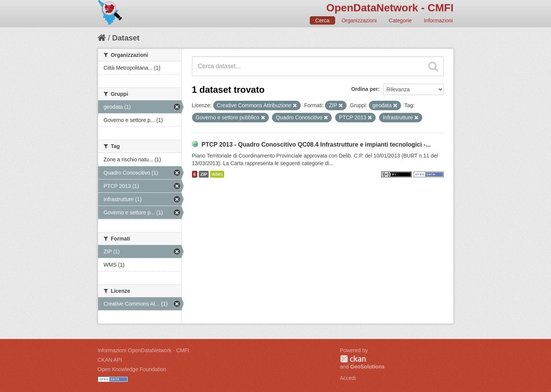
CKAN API (110, 360)
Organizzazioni (359, 20)
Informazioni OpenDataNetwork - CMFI (144, 350)
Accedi (348, 378)
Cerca (322, 20)
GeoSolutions (368, 367)
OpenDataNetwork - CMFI (390, 8)
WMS (217, 174)
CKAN (353, 359)
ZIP (204, 174)
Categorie (400, 20)
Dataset (126, 38)
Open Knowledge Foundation (132, 369)
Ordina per (364, 89)
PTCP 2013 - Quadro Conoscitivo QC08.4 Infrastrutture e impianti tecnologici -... (316, 144)
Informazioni (438, 20)
